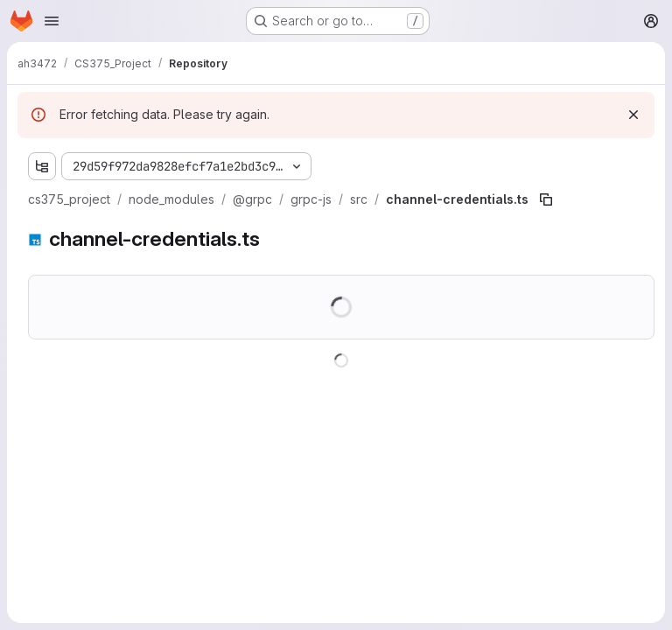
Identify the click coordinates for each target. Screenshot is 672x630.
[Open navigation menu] (52, 21)
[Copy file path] (546, 199)
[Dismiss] (633, 115)
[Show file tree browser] (42, 166)
